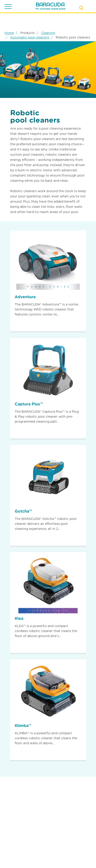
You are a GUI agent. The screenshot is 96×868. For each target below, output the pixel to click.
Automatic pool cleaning (30, 37)
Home (9, 33)
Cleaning (48, 33)
